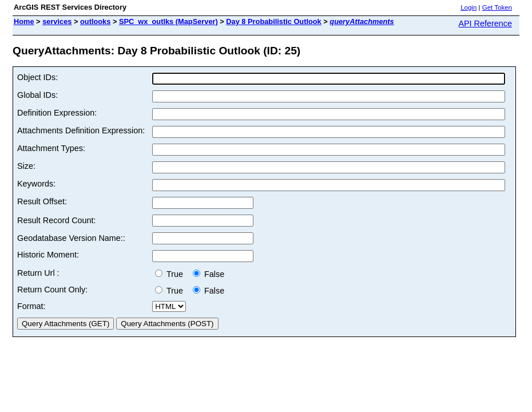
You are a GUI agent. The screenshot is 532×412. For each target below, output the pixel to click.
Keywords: (36, 184)
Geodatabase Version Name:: (71, 238)
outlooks (95, 21)
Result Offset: (42, 201)
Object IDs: (37, 77)
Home (24, 21)
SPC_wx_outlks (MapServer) (168, 21)
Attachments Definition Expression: (81, 130)
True (171, 274)
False (209, 274)
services (57, 21)
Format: (31, 306)
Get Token (497, 7)
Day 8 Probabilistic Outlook (273, 21)
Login (469, 7)
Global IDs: (37, 95)
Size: (26, 166)
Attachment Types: (51, 148)
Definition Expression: (57, 113)
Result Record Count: (57, 220)
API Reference (485, 23)
